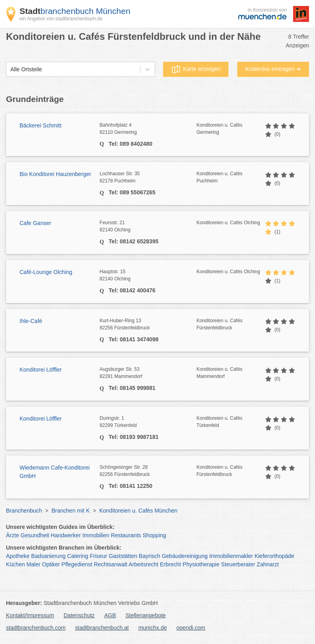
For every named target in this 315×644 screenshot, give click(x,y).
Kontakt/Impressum (30, 615)
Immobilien (96, 535)
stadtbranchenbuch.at (102, 628)
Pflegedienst (77, 564)
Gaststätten (123, 556)
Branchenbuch (24, 511)
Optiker (51, 564)
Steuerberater (238, 564)
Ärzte (13, 535)
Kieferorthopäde (274, 556)
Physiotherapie (201, 564)
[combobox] (10, 69)
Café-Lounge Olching (46, 272)
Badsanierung (48, 556)
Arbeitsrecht (143, 564)
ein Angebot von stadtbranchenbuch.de (61, 19)
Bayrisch (150, 556)
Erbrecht (170, 564)
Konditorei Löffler (41, 370)
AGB (110, 615)
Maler (33, 564)
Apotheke (18, 556)
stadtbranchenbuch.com (36, 628)
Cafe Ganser (35, 223)
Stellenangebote (146, 615)
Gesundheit (35, 535)
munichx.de (153, 628)
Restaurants (126, 535)
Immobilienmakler (231, 556)
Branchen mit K (71, 511)
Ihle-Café (31, 321)
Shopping (154, 535)
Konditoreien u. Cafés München (138, 511)
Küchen (15, 564)
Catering (78, 556)
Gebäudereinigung (185, 556)
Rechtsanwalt (110, 564)
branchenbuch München (75, 11)
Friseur (98, 556)
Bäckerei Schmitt (40, 125)
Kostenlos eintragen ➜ (273, 69)
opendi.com (191, 628)
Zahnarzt (268, 564)
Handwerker (66, 535)
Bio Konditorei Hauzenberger (55, 174)
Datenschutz (79, 615)
